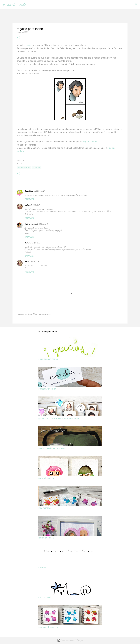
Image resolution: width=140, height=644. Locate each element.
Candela (42, 568)
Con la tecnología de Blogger (70, 640)
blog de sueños (90, 142)
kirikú (27, 205)
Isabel (29, 45)
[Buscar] (30, 5)
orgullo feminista (46, 478)
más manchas (45, 508)
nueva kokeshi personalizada (52, 448)
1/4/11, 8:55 (36, 243)
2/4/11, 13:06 (35, 262)
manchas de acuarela (48, 627)
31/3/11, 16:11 (35, 205)
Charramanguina (31, 224)
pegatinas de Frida (47, 389)
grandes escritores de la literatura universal (59, 419)
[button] (18, 38)
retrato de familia (46, 538)
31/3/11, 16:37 (44, 224)
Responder (29, 199)
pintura (37, 167)
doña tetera (29, 191)
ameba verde (17, 5)
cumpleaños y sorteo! (48, 359)
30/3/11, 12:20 (39, 191)
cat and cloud (45, 597)
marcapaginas (24, 167)
